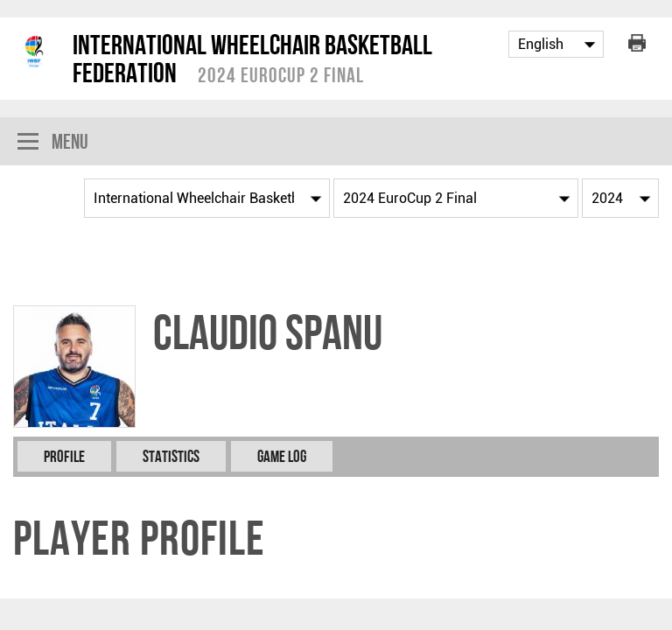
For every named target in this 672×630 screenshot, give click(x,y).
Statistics (171, 456)
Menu (53, 143)
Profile (64, 456)
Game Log (282, 456)
